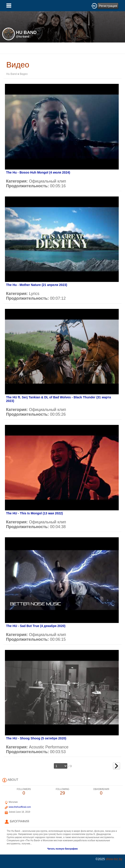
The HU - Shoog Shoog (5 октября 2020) (36, 738)
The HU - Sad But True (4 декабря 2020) (36, 626)
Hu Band (12, 74)
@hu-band (23, 37)
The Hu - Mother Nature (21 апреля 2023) (37, 285)
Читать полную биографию (62, 849)
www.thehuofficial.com (20, 807)
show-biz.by (114, 859)
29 (62, 792)
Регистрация (108, 6)
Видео (24, 74)
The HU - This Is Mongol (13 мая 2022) (34, 513)
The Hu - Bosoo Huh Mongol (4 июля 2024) (38, 172)
